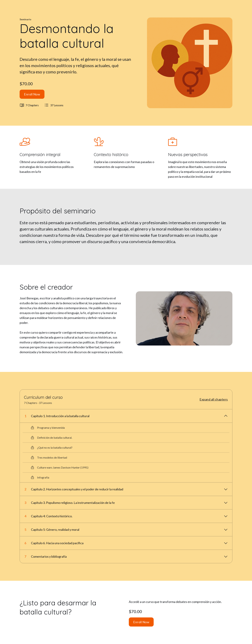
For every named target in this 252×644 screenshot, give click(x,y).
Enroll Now (32, 94)
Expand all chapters (214, 399)
